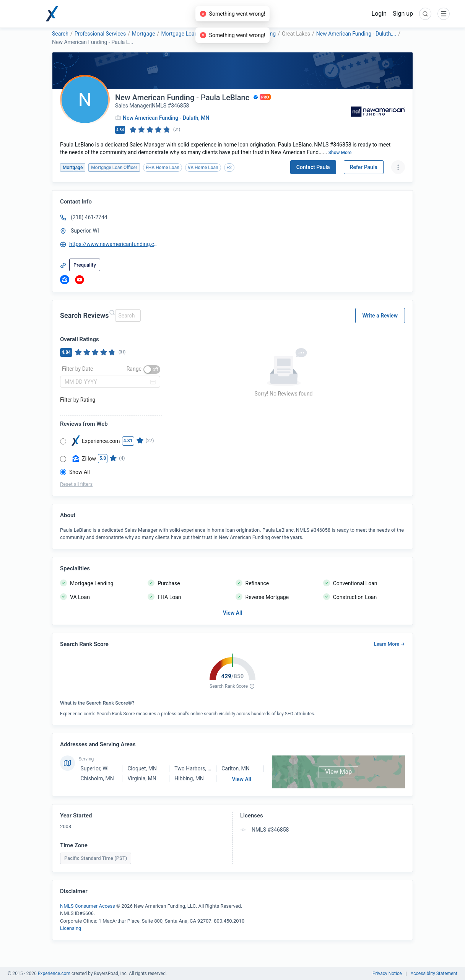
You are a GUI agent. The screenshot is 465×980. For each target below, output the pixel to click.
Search (60, 34)
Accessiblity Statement (434, 973)
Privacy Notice (387, 973)
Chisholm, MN (97, 778)
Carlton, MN (235, 768)
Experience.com (55, 973)
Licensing (71, 928)
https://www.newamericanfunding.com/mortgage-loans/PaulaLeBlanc (114, 244)
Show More (340, 153)
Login (379, 14)
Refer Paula (364, 167)
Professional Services (100, 34)
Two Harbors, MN (195, 768)
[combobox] (127, 316)
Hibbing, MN (189, 778)
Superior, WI (95, 768)
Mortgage (144, 34)
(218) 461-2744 (89, 217)
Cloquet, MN (142, 768)
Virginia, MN (142, 778)
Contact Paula (313, 167)
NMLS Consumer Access (88, 906)
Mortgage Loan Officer (188, 34)
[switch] (152, 370)
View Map (338, 772)
